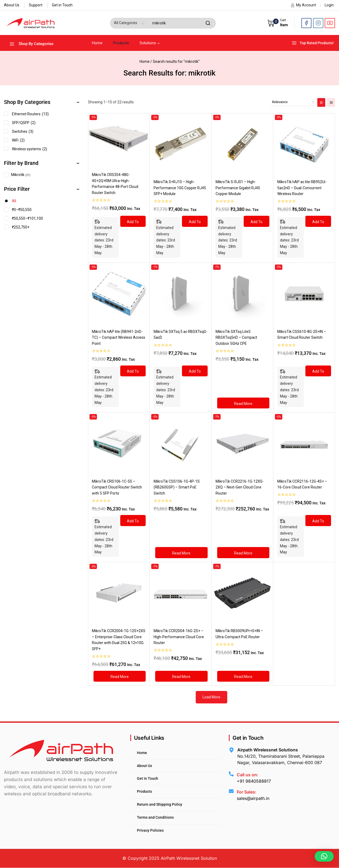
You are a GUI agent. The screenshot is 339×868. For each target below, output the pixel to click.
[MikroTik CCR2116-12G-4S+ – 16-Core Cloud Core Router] (304, 443)
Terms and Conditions (155, 817)
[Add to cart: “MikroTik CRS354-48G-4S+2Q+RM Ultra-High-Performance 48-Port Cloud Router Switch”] (133, 221)
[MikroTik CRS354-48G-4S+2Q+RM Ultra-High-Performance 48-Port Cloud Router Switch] (119, 140)
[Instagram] (318, 23)
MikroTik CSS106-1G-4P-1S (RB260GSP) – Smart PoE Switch (177, 487)
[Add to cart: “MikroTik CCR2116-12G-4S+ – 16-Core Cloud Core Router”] (318, 521)
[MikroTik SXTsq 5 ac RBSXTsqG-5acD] (180, 294)
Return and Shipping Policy (160, 804)
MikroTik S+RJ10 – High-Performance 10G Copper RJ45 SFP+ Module (180, 188)
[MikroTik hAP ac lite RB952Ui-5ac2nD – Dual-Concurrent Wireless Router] (304, 144)
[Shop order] (293, 102)
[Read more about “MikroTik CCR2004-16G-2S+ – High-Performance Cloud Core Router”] (181, 676)
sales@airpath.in (253, 798)
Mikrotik (18, 175)
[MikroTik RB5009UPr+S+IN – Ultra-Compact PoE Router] (242, 593)
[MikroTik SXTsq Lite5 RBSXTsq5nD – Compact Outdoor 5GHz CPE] (242, 294)
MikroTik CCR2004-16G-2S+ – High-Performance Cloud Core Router (179, 637)
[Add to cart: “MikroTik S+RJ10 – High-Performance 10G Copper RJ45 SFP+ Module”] (195, 221)
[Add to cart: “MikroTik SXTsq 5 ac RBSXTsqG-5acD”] (195, 371)
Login (329, 5)
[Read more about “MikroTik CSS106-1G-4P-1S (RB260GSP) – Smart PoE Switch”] (181, 553)
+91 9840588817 (254, 781)
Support (36, 5)
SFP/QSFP (24, 123)
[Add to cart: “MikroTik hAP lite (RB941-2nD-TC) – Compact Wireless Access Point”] (133, 371)
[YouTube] (330, 23)
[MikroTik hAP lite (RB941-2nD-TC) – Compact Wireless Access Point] (119, 294)
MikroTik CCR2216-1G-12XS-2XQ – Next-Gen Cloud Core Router (240, 487)
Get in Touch (62, 5)
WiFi (18, 140)
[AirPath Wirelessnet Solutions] (30, 23)
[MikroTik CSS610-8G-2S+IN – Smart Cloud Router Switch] (304, 294)
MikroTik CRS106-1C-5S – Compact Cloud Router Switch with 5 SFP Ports (117, 487)
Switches (23, 131)
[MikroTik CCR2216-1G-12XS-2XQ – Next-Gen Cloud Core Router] (242, 443)
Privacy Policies (150, 830)
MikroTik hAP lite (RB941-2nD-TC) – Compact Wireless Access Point (119, 338)
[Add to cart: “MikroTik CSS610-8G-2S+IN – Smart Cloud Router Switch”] (318, 371)
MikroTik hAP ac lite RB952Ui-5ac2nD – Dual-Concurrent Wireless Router (302, 188)
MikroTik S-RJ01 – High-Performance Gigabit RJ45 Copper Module (238, 188)
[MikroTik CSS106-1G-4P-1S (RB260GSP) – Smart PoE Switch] (180, 443)
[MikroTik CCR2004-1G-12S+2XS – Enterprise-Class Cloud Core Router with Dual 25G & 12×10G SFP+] (119, 593)
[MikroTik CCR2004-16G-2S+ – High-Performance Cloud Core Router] (180, 593)
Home (97, 43)
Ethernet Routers (30, 114)
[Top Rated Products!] (313, 43)
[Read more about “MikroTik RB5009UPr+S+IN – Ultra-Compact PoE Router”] (243, 676)
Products (121, 43)
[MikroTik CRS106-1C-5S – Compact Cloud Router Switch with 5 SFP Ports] (119, 443)
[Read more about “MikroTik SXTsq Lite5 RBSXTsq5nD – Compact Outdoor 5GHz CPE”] (243, 403)
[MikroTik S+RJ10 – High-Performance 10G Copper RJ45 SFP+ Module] (180, 144)
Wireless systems (30, 149)
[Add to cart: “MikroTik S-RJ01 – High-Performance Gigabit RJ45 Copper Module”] (257, 221)
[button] (324, 856)
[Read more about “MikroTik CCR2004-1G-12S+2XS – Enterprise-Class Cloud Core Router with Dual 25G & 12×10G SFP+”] (120, 676)
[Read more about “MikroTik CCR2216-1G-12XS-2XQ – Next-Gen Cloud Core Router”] (243, 553)
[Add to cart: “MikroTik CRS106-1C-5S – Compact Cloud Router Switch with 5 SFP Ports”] (133, 521)
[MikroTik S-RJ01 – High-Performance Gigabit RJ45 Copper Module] (242, 144)
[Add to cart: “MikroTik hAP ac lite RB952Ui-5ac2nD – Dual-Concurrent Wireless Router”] (318, 221)
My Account (303, 5)
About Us (12, 5)
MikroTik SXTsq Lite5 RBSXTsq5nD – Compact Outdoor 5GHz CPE (236, 338)
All (14, 201)
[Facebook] (307, 23)
